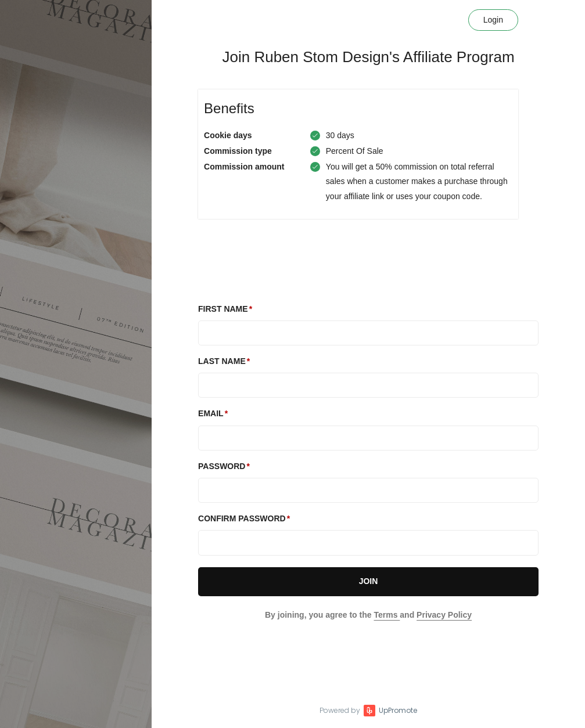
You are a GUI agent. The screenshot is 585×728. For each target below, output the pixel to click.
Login (493, 20)
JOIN (369, 581)
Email (211, 413)
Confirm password (242, 518)
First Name (223, 309)
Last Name (222, 361)
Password (222, 466)
